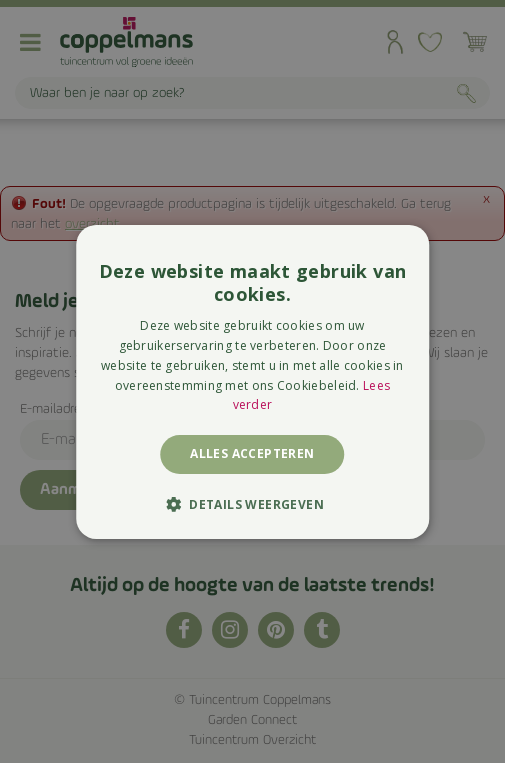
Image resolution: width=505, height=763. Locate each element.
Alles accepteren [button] (252, 453)
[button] (252, 504)
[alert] (252, 381)
